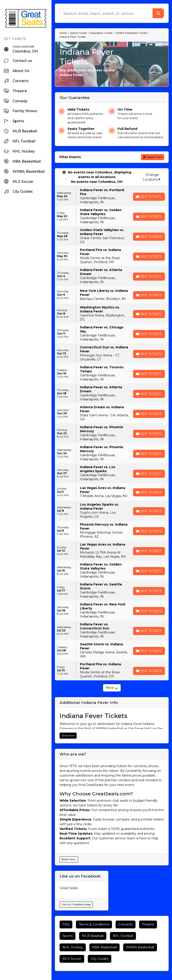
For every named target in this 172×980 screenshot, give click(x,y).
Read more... (69, 859)
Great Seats (69, 888)
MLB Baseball (93, 936)
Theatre (148, 924)
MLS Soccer (72, 959)
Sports (68, 936)
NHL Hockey (73, 947)
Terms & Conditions (94, 924)
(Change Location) (152, 177)
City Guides (100, 959)
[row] (112, 196)
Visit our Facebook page (76, 904)
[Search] (106, 13)
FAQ (66, 924)
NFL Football (123, 936)
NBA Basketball (104, 947)
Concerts (126, 924)
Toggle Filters (153, 157)
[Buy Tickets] (149, 197)
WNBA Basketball (140, 947)
